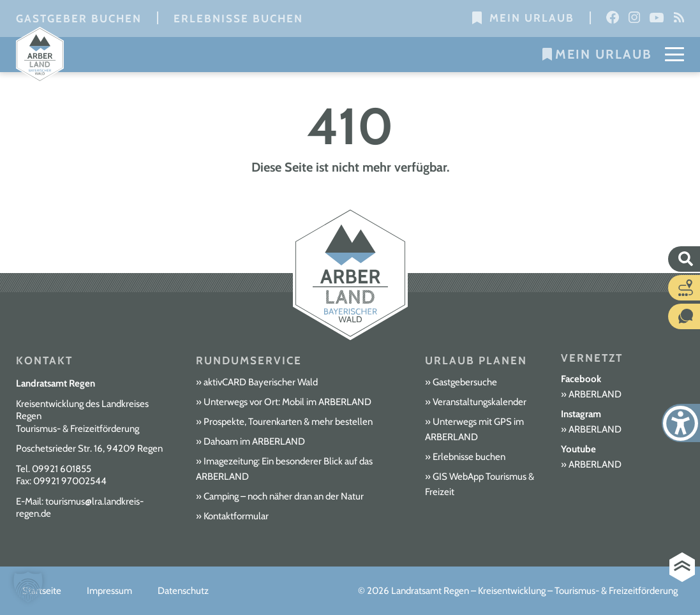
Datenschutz (183, 591)
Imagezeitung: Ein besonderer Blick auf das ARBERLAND (284, 469)
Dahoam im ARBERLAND (254, 441)
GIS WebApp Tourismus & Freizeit (480, 484)
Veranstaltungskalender (480, 402)
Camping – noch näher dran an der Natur (284, 496)
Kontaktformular (236, 516)
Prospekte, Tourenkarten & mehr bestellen (288, 422)
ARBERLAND (595, 394)
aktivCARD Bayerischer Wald (261, 382)
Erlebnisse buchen (238, 19)
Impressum (109, 591)
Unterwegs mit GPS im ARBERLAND (474, 429)
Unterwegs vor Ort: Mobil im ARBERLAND (287, 402)
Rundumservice (249, 360)
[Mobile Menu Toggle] (674, 54)
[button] (28, 587)
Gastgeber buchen (79, 19)
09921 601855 (62, 469)
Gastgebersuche (465, 382)
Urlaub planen (476, 360)
